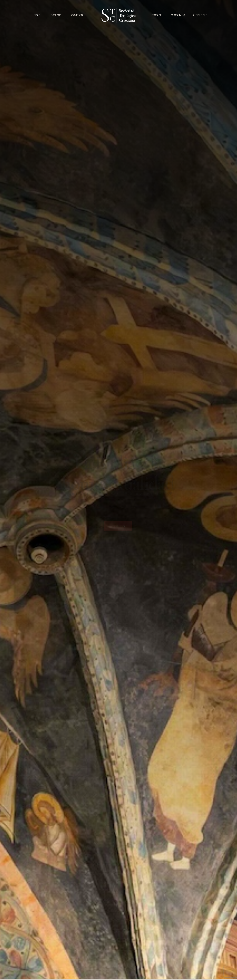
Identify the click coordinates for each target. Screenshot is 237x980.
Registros (118, 527)
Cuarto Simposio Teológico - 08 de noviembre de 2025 (118, 494)
